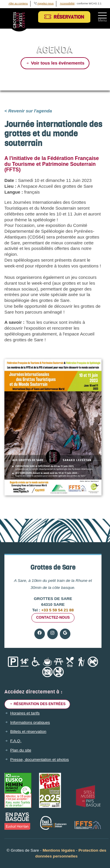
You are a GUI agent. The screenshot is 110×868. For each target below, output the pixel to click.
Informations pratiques (30, 723)
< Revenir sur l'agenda (28, 111)
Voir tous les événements (55, 63)
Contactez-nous (53, 617)
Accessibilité (67, 4)
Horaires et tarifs (25, 713)
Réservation (64, 17)
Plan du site (21, 750)
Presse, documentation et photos (40, 760)
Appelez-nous (45, 4)
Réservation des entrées (37, 704)
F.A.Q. (16, 741)
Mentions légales (59, 850)
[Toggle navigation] (102, 15)
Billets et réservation (28, 732)
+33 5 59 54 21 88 (57, 610)
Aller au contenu (18, 4)
